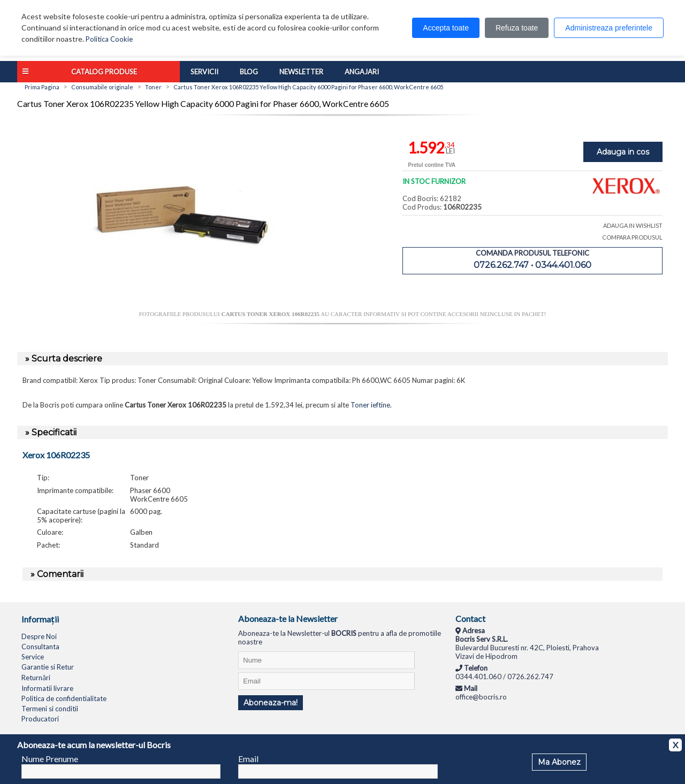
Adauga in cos (623, 152)
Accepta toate (446, 28)
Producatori (40, 719)
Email (248, 759)
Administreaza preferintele (609, 28)
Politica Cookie (109, 39)
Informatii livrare (47, 688)
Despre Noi (39, 636)
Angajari (362, 72)
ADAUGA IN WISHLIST (633, 225)
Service (33, 657)
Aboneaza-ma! (271, 703)
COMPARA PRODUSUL (632, 237)
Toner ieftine (370, 405)
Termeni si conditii (50, 709)
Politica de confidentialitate (64, 698)
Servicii (204, 72)
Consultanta (40, 647)
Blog (249, 72)
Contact (470, 618)
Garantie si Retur (48, 667)
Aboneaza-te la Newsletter (288, 618)
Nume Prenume (50, 759)
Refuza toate (517, 28)
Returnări (36, 678)
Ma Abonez (559, 762)
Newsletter (301, 72)
